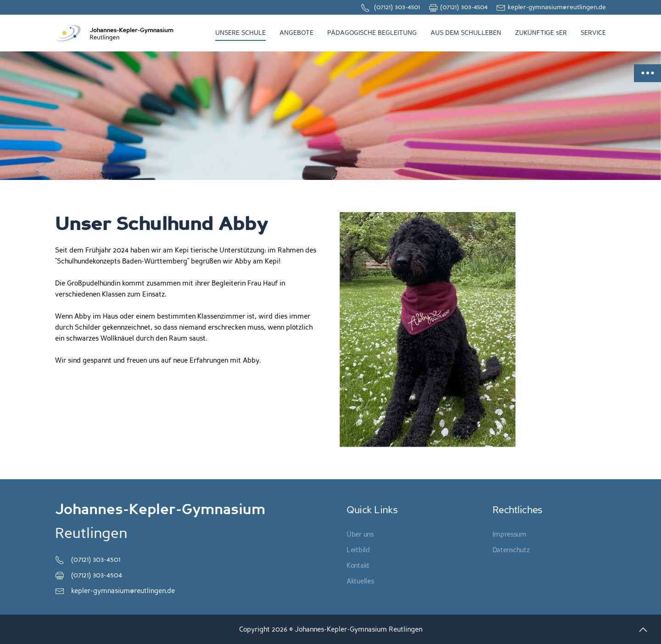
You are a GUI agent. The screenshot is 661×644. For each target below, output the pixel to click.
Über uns (360, 534)
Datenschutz (511, 550)
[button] (643, 630)
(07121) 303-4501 (390, 7)
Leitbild (358, 550)
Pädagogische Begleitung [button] (372, 33)
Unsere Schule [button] (241, 33)
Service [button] (593, 33)
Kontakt (358, 566)
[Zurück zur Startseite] (115, 33)
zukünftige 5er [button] (541, 33)
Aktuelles (360, 581)
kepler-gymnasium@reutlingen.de (551, 7)
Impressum (510, 534)
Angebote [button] (297, 33)
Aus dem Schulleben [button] (466, 33)
